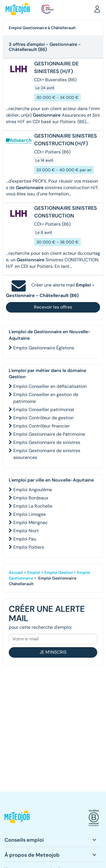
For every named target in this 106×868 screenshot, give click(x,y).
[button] (97, 9)
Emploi (34, 572)
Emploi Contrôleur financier (42, 426)
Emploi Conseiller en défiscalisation (50, 386)
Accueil (16, 572)
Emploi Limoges (30, 514)
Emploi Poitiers (29, 547)
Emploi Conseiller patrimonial (44, 410)
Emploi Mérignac (31, 522)
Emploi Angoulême (33, 490)
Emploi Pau (25, 539)
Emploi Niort (26, 531)
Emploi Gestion (59, 572)
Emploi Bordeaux (31, 498)
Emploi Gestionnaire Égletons (44, 348)
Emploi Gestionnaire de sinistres (47, 442)
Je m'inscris (53, 652)
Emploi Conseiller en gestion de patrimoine (46, 398)
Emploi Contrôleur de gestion (43, 418)
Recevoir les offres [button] (53, 307)
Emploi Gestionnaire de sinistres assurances (47, 454)
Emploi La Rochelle (33, 506)
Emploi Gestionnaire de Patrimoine (49, 434)
